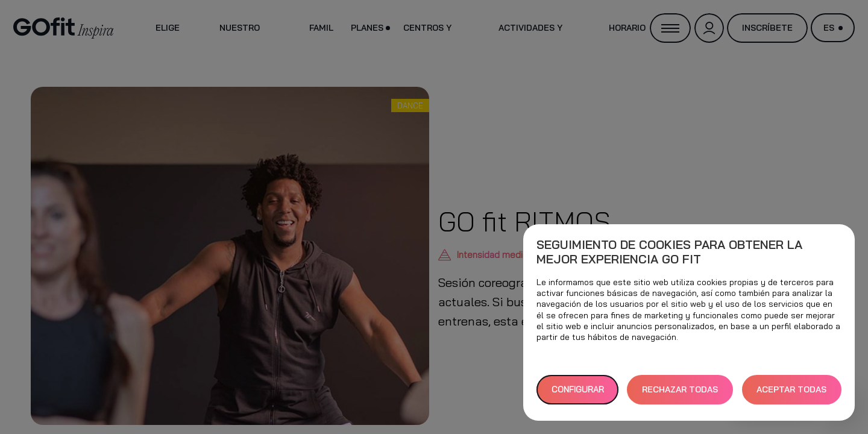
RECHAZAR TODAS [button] (680, 389)
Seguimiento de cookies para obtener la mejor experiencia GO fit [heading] (669, 252)
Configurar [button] (578, 389)
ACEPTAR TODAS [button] (791, 389)
